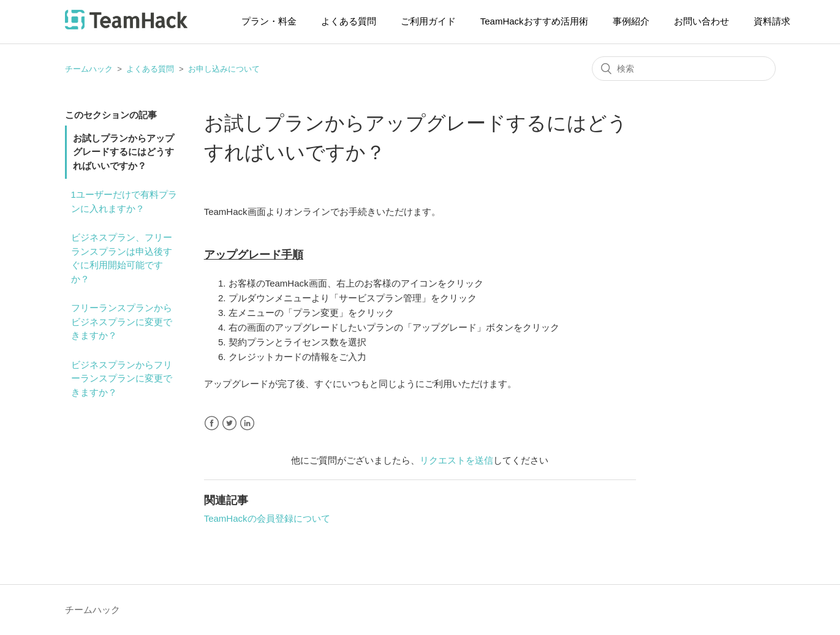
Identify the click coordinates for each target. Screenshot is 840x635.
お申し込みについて (224, 69)
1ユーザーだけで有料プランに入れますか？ (124, 201)
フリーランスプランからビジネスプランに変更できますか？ (122, 321)
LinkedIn (247, 423)
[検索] (684, 69)
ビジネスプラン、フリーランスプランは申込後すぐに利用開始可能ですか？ (122, 258)
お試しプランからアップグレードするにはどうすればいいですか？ (123, 152)
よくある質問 (349, 21)
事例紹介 (631, 21)
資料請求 (772, 21)
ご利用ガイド (428, 21)
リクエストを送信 (456, 460)
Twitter (229, 423)
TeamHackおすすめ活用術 (534, 21)
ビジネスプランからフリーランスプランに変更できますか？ (122, 378)
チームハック (89, 69)
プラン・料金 (269, 21)
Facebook (212, 423)
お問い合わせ (702, 21)
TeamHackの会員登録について (267, 518)
